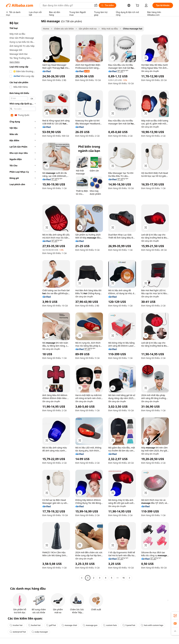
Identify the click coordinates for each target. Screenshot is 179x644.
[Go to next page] (129, 578)
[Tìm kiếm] (107, 5)
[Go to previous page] (82, 578)
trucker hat (16, 625)
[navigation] (23, 300)
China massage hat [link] (133, 29)
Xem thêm (15, 62)
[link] (175, 616)
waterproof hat (18, 632)
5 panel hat (129, 625)
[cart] (138, 6)
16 (124, 578)
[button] (96, 5)
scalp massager (40, 632)
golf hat (51, 625)
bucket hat (34, 625)
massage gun (90, 625)
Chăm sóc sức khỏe (64, 29)
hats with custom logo (152, 625)
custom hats (110, 625)
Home (46, 29)
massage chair (69, 625)
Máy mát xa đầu (110, 29)
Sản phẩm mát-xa (88, 29)
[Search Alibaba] (67, 5)
